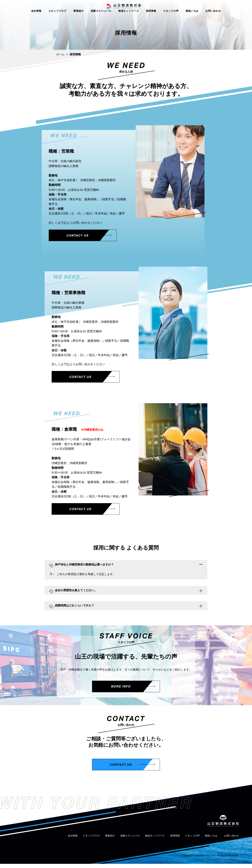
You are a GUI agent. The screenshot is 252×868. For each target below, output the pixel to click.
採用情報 (151, 17)
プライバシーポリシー (227, 863)
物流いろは (192, 17)
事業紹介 (78, 17)
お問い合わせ (213, 17)
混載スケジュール (101, 17)
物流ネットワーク (129, 17)
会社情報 (36, 17)
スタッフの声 (171, 17)
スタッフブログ (57, 17)
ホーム (60, 54)
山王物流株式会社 (126, 8)
